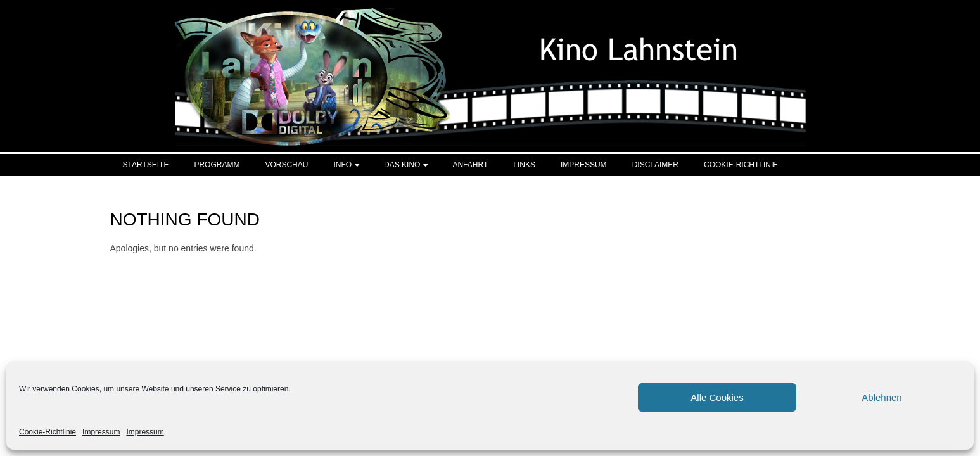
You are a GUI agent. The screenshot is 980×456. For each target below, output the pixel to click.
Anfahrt (470, 165)
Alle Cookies (717, 397)
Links (524, 165)
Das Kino (402, 165)
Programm (217, 165)
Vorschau (286, 165)
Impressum (101, 432)
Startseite (146, 165)
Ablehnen (881, 397)
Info (342, 165)
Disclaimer (655, 165)
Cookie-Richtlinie (48, 432)
